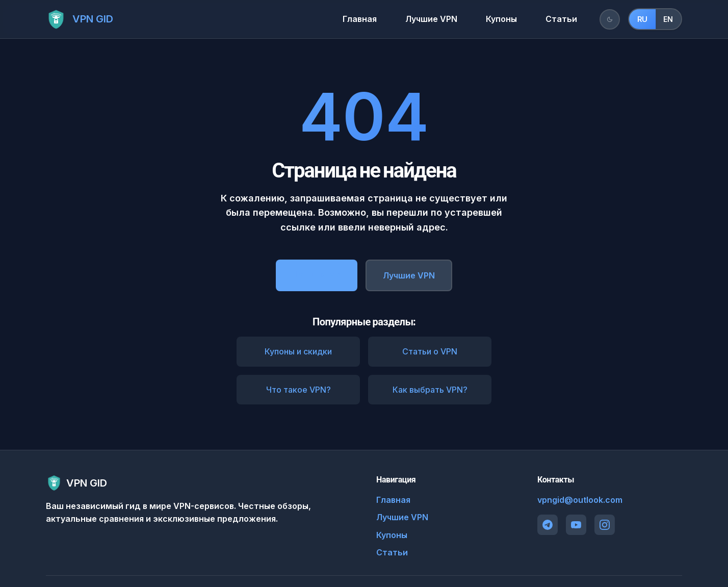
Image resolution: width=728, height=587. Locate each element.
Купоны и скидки (298, 351)
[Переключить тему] (610, 19)
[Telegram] (548, 525)
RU (642, 19)
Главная (360, 19)
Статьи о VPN (430, 351)
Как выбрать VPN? (430, 390)
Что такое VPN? (298, 390)
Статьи (561, 19)
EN (668, 19)
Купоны (501, 19)
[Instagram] (605, 525)
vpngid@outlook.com (580, 500)
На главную (317, 274)
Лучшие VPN (431, 19)
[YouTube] (576, 525)
